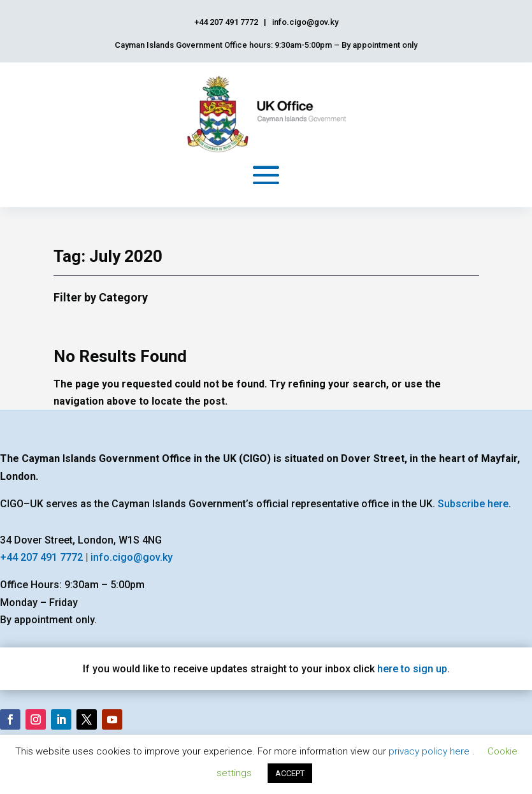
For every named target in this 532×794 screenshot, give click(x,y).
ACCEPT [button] (290, 773)
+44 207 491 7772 (41, 557)
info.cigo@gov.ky (132, 557)
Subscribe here (473, 504)
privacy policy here (430, 751)
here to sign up (412, 669)
